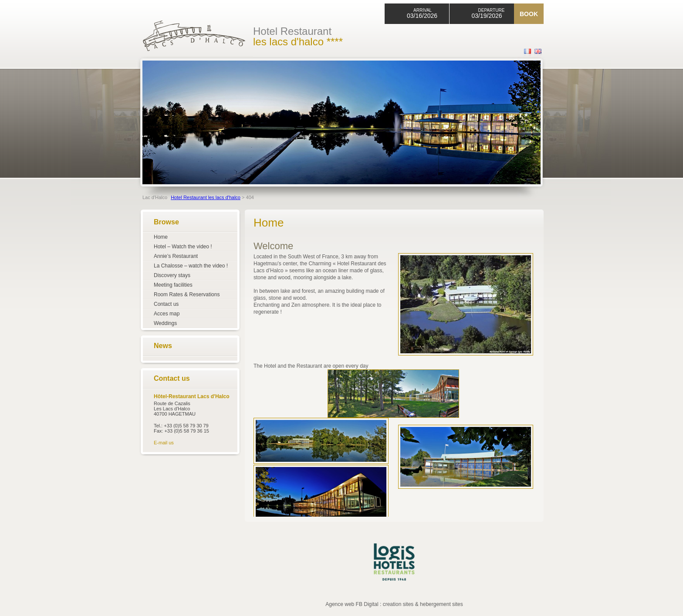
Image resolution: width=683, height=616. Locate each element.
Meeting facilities (173, 285)
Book (529, 14)
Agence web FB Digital (352, 604)
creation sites (398, 604)
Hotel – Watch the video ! (183, 247)
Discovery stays (172, 275)
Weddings (165, 323)
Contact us (166, 304)
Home (161, 237)
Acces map (167, 314)
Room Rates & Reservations (187, 294)
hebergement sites (441, 604)
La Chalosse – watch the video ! (191, 266)
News (163, 346)
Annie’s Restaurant (176, 256)
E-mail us (164, 443)
